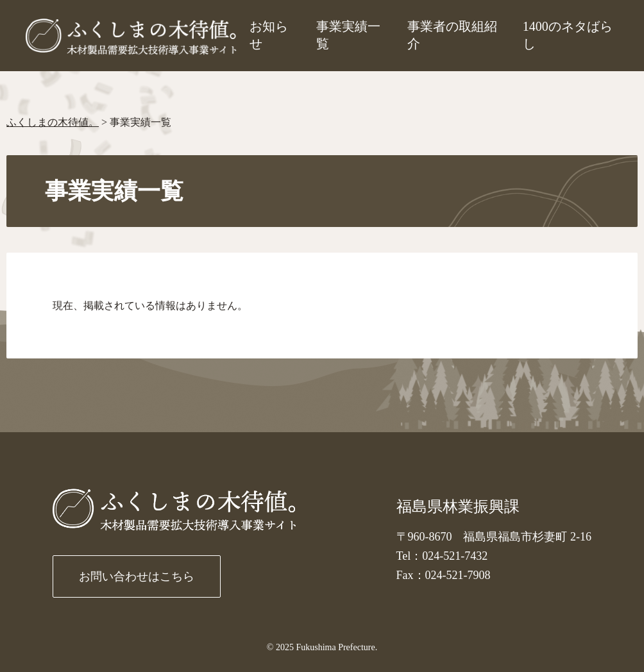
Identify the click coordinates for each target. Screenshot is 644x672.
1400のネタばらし (568, 35)
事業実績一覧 (348, 35)
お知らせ (269, 35)
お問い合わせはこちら (137, 576)
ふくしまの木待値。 (53, 122)
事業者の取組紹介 (452, 35)
